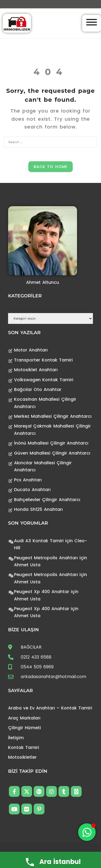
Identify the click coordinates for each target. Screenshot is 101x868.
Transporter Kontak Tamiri (43, 360)
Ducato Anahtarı (32, 490)
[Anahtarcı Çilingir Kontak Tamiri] (17, 23)
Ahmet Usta (27, 565)
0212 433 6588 (36, 657)
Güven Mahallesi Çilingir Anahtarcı (52, 453)
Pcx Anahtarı (28, 480)
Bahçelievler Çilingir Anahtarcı (47, 500)
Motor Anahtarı (31, 350)
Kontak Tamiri (24, 747)
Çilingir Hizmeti (25, 728)
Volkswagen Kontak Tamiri (44, 380)
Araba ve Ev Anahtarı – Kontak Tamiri (50, 708)
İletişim (16, 738)
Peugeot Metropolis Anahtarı (46, 558)
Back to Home (50, 167)
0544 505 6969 (37, 667)
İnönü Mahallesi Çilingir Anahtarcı (51, 443)
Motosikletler (22, 757)
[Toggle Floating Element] (87, 832)
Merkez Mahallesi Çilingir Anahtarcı (53, 416)
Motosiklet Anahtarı (36, 370)
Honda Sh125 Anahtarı (38, 509)
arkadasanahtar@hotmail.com (53, 677)
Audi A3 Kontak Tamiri (39, 541)
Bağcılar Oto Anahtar (38, 389)
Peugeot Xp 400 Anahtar (42, 592)
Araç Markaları (24, 718)
